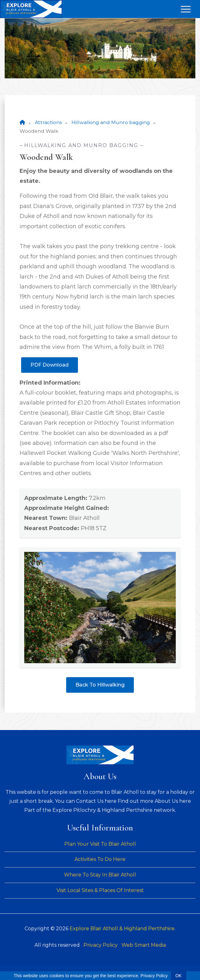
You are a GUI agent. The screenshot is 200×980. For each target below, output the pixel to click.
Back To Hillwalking (100, 685)
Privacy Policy (101, 945)
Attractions (48, 122)
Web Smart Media (144, 945)
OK (179, 976)
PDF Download (50, 365)
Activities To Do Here (100, 859)
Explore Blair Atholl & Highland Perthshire (122, 929)
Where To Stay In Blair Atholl (100, 875)
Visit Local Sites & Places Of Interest (100, 890)
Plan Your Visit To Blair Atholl (100, 844)
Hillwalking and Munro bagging (111, 122)
